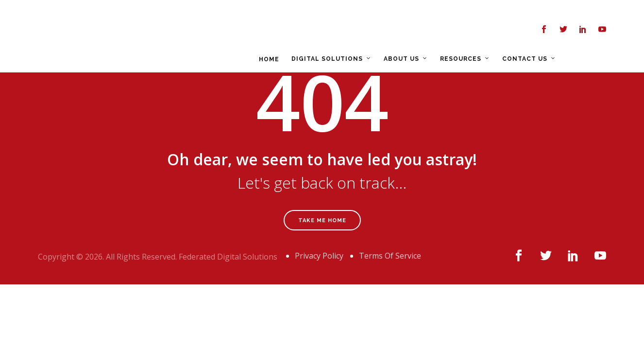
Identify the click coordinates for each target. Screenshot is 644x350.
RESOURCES (407, 30)
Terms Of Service (390, 256)
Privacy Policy (319, 256)
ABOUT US (348, 30)
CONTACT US (471, 30)
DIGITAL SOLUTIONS (274, 30)
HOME (216, 31)
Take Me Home (322, 220)
